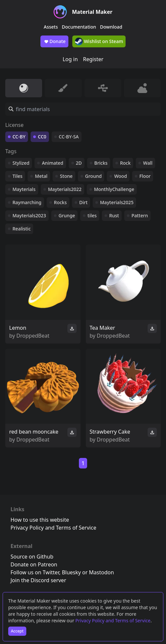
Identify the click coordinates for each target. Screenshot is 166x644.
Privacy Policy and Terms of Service (113, 620)
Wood (120, 176)
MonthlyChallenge (114, 189)
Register (93, 59)
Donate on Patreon (34, 564)
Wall (148, 163)
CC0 (42, 137)
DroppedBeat (33, 336)
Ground (94, 176)
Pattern (140, 215)
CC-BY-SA (69, 137)
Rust (114, 215)
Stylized (21, 163)
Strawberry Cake (110, 432)
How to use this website (40, 520)
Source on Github (32, 557)
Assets (51, 27)
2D (79, 163)
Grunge (67, 215)
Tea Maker (103, 328)
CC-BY (19, 137)
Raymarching (27, 202)
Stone (66, 176)
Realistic (22, 229)
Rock (125, 163)
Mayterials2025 (117, 202)
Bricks (101, 163)
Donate (54, 41)
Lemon (18, 328)
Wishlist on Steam (99, 41)
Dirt (83, 202)
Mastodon (102, 572)
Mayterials (24, 189)
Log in (70, 59)
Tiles (17, 176)
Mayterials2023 (29, 215)
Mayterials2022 (65, 189)
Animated (52, 163)
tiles (92, 215)
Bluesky (71, 572)
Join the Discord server (38, 580)
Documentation (79, 27)
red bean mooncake (34, 432)
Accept (17, 631)
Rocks (60, 202)
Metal (41, 176)
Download (111, 27)
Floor (145, 176)
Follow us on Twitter (35, 572)
